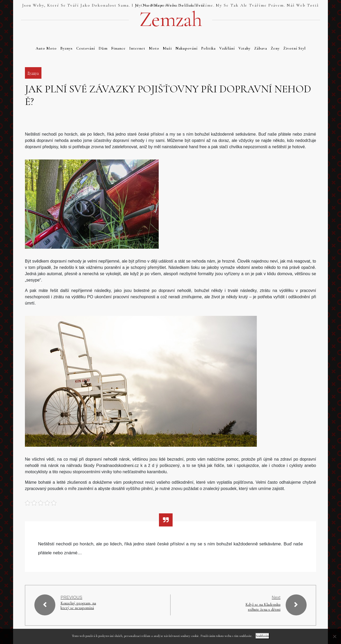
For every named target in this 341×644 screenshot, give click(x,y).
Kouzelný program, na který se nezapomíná (79, 606)
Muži (167, 48)
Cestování (86, 48)
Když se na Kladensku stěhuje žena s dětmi (262, 607)
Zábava (261, 48)
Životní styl (294, 48)
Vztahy (244, 48)
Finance (118, 48)
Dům (103, 48)
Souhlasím (262, 636)
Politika (208, 48)
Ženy (275, 48)
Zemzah (170, 19)
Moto (154, 48)
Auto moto (46, 48)
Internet (137, 48)
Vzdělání (227, 48)
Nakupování (187, 48)
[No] (334, 636)
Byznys (66, 48)
